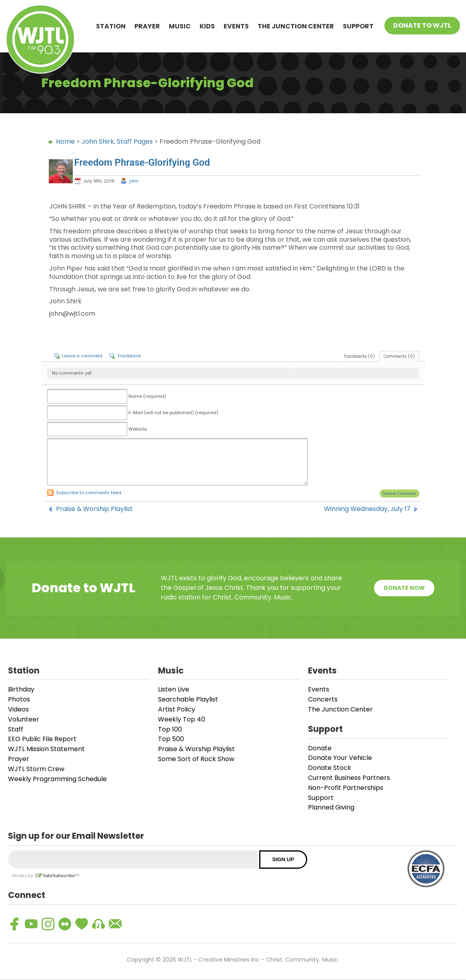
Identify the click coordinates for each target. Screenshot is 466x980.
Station (111, 26)
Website (138, 429)
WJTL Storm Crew (36, 769)
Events (236, 26)
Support (358, 26)
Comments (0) (399, 356)
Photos (19, 699)
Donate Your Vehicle (340, 758)
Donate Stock (330, 768)
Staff (16, 729)
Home (65, 141)
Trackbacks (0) (359, 356)
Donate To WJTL (422, 25)
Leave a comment (82, 356)
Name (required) (147, 396)
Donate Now (404, 588)
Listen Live (174, 689)
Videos (18, 709)
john (134, 181)
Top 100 (170, 729)
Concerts (323, 699)
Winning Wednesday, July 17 (367, 509)
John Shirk (98, 141)
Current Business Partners (349, 778)
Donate (320, 748)
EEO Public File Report (42, 739)
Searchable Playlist (188, 699)
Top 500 (171, 739)
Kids (207, 26)
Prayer (147, 26)
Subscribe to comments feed (89, 493)
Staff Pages (135, 141)
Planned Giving (331, 807)
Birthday (21, 689)
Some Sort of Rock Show (196, 759)
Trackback (129, 356)
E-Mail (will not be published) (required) (173, 413)
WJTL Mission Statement (46, 749)
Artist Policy (177, 709)
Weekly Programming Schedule (57, 779)
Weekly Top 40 (182, 719)
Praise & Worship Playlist (94, 509)
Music (180, 26)
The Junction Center (296, 26)
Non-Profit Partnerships (346, 788)
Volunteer (24, 719)
